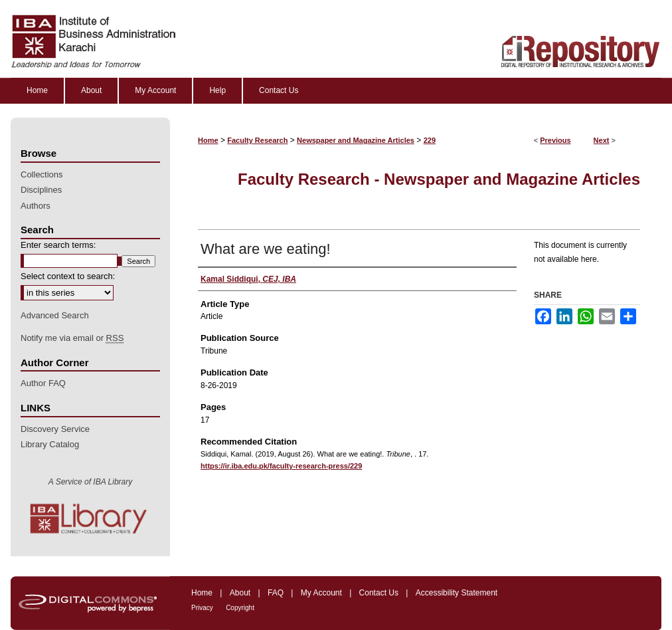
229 (430, 140)
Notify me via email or (72, 338)
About (240, 593)
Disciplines (41, 190)
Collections (42, 174)
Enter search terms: (58, 245)
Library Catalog (50, 444)
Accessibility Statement (457, 593)
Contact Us (379, 593)
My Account (321, 593)
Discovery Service (55, 429)
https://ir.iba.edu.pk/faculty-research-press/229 (281, 466)
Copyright (240, 608)
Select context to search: (68, 276)
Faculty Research (257, 140)
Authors (36, 206)
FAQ (276, 593)
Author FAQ (43, 383)
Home (208, 140)
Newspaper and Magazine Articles (356, 140)
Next (602, 140)
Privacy (202, 608)
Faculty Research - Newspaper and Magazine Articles (439, 179)
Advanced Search (55, 315)
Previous (555, 140)
